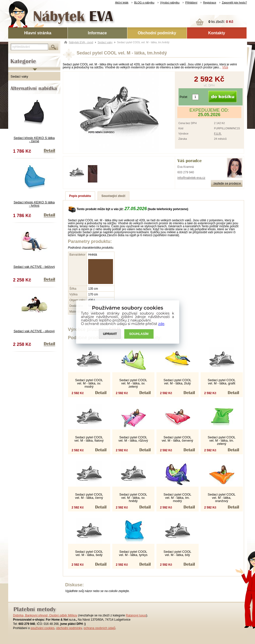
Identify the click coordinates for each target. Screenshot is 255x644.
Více (225, 67)
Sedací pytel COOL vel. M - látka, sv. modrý (89, 383)
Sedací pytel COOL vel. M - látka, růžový (133, 439)
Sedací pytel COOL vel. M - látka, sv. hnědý (133, 498)
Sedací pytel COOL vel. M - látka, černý (89, 496)
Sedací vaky (19, 76)
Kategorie (15, 57)
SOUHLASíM (139, 334)
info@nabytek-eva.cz (191, 178)
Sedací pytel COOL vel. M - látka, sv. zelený (133, 383)
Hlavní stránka (38, 33)
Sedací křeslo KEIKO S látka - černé (34, 139)
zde (161, 324)
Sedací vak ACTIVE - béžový (34, 267)
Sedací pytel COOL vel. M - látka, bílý (178, 553)
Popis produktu (80, 196)
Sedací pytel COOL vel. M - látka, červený (177, 439)
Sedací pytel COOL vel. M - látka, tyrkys (133, 553)
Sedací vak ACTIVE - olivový (34, 331)
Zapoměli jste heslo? (235, 2)
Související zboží (113, 196)
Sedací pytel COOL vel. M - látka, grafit (222, 382)
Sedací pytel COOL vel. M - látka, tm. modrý (178, 498)
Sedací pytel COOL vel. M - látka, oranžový (222, 498)
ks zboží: (221, 22)
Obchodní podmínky (157, 33)
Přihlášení (191, 2)
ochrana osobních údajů (99, 628)
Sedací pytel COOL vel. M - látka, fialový (89, 439)
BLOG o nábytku (144, 2)
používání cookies (42, 628)
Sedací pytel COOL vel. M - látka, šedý (89, 553)
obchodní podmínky (69, 628)
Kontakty (217, 33)
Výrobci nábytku (170, 2)
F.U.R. (218, 134)
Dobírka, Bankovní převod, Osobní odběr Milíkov (45, 615)
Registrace (210, 2)
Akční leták (122, 2)
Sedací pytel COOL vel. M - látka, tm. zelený (222, 440)
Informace (97, 33)
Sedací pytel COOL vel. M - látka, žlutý (178, 382)
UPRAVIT (110, 334)
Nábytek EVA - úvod (81, 42)
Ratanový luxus (136, 615)
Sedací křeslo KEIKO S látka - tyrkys (34, 204)
